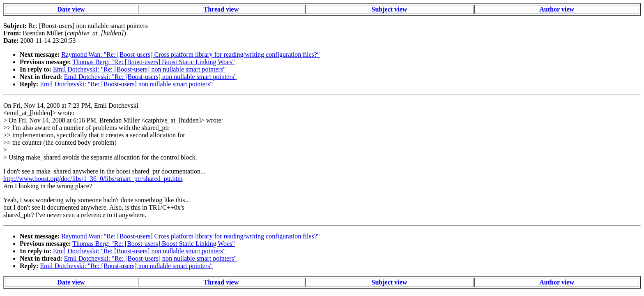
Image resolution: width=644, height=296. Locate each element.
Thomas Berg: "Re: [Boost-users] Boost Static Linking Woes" (154, 62)
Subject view (390, 9)
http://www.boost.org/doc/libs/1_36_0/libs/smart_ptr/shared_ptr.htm (93, 179)
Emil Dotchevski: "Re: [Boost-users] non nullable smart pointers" (139, 69)
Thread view (221, 9)
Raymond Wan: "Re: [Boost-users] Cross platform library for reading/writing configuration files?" (190, 54)
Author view (557, 9)
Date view (71, 9)
